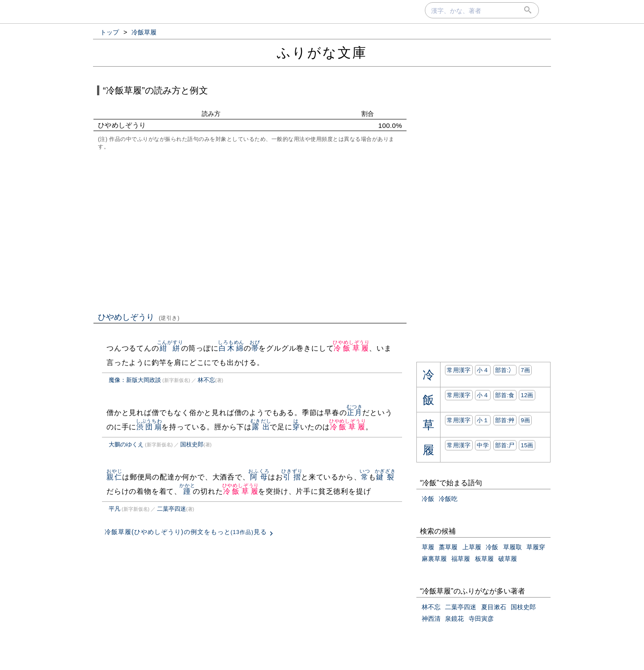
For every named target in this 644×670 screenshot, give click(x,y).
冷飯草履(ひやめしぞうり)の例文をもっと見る (186, 532)
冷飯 (428, 499)
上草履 (472, 547)
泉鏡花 (454, 619)
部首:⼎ (505, 370)
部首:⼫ (505, 445)
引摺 (292, 477)
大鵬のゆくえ (126, 444)
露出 (261, 427)
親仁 (114, 477)
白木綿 (231, 348)
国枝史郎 (192, 444)
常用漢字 (459, 370)
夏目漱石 (494, 607)
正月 (354, 413)
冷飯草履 (351, 348)
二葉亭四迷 (172, 509)
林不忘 (206, 380)
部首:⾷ (505, 395)
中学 (483, 445)
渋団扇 (149, 427)
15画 (527, 445)
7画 (525, 370)
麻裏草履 (434, 559)
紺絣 (170, 348)
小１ (483, 420)
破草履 (508, 559)
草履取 (513, 547)
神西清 (431, 619)
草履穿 (536, 547)
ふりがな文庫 (322, 53)
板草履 (484, 559)
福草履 (461, 559)
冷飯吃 (448, 499)
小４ (483, 370)
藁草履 (448, 547)
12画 (527, 395)
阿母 (259, 477)
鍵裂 (385, 477)
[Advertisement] (250, 230)
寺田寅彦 (481, 619)
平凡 (114, 509)
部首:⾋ (505, 420)
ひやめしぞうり (139, 317)
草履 (428, 547)
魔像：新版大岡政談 (135, 380)
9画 (525, 420)
